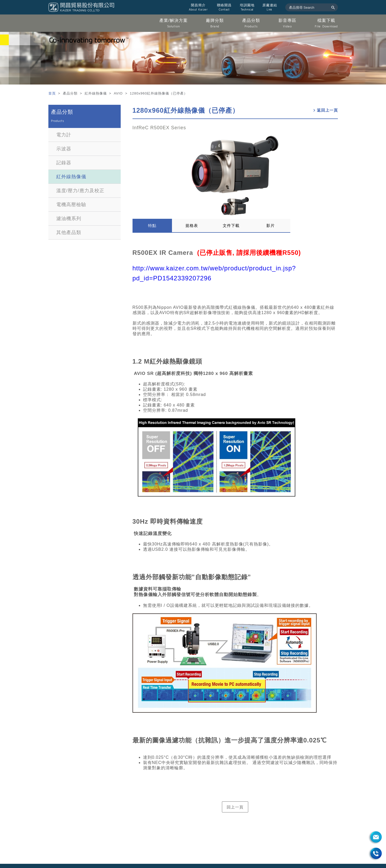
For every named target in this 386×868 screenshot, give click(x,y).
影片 (271, 225)
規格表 (192, 225)
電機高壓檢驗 (71, 205)
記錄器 (64, 163)
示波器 (64, 149)
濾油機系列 (69, 219)
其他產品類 (69, 232)
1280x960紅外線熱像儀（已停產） (186, 110)
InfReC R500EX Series (159, 128)
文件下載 (231, 225)
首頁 (53, 93)
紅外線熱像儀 (71, 177)
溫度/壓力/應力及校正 (80, 191)
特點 (152, 225)
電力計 (64, 135)
